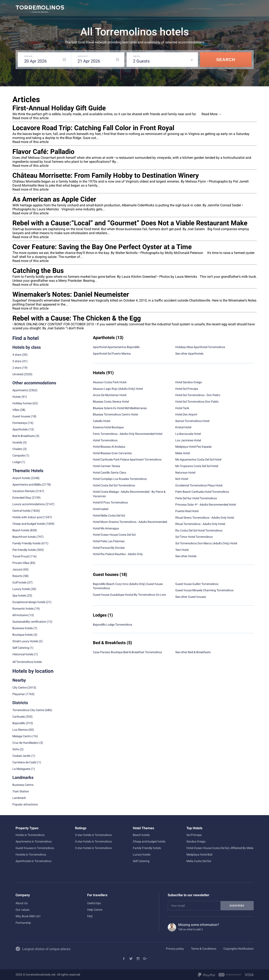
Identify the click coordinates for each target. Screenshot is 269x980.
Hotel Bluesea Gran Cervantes (112, 453)
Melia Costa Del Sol (199, 861)
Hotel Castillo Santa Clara (109, 473)
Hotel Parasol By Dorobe (109, 548)
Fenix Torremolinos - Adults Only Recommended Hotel (128, 434)
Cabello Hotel (102, 421)
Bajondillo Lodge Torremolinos (113, 625)
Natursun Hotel (185, 473)
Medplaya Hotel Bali (199, 854)
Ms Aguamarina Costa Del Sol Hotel (198, 459)
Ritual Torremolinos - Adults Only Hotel (200, 524)
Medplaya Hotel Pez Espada (193, 447)
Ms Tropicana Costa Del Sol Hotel (197, 466)
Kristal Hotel (183, 427)
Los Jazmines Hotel (188, 440)
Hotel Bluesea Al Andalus (109, 447)
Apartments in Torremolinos (34, 841)
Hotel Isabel (101, 509)
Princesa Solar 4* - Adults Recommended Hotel (206, 505)
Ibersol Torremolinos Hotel (192, 421)
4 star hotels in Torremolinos (93, 841)
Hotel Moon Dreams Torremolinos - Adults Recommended (130, 522)
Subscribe (237, 906)
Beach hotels (141, 835)
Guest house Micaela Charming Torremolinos (204, 590)
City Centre (20, 688)
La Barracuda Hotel (188, 434)
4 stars (17, 355)
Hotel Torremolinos (105, 440)
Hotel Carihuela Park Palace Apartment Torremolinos (127, 459)
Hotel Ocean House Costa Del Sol (114, 535)
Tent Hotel (182, 550)
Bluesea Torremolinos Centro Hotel (115, 414)
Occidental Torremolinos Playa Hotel (199, 485)
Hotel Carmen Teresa (106, 466)
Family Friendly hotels (26, 543)
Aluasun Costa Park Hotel (110, 382)
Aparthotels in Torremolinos (34, 861)
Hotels (17, 397)
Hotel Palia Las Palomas (109, 541)
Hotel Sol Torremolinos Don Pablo (197, 402)
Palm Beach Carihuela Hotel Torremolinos (202, 492)
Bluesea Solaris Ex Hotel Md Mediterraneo (120, 408)
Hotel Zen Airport (186, 414)
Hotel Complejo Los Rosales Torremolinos (120, 479)
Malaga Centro (22, 736)
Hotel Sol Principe (187, 389)
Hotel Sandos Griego (189, 382)
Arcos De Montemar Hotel (110, 395)
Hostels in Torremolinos (31, 854)
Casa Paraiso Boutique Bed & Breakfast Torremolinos (127, 652)
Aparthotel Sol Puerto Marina (112, 354)
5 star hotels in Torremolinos (93, 835)
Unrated (18, 374)
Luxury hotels (142, 854)
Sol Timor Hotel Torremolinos (194, 537)
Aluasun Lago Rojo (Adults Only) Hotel (118, 389)
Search (226, 60)
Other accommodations (34, 383)
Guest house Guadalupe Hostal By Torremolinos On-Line (129, 595)
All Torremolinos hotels (27, 662)
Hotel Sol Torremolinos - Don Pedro (198, 395)
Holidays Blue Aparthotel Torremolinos (200, 347)
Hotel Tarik (182, 408)
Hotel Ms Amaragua (106, 528)
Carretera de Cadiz (24, 762)
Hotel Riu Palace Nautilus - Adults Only (118, 554)
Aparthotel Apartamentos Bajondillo (116, 347)
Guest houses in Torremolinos (35, 848)
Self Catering (141, 861)
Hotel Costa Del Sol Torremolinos (114, 485)
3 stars (17, 361)
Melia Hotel (183, 453)
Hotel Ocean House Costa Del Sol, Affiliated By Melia (220, 848)
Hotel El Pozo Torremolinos (110, 502)
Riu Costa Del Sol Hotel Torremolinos (199, 530)
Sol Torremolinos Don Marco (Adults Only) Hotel (206, 543)
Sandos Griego (196, 841)
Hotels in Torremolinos (30, 835)
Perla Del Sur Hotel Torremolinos (196, 498)
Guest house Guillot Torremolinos (197, 584)
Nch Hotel (182, 479)
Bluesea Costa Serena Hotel (111, 402)
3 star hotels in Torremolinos (93, 848)
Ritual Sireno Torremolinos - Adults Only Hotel (205, 518)
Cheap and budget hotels (29, 524)
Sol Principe (194, 835)
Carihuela (19, 717)
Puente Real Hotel (187, 511)
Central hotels (21, 511)
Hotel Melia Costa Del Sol (109, 515)
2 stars (17, 368)
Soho (16, 749)
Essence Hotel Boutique (108, 427)
